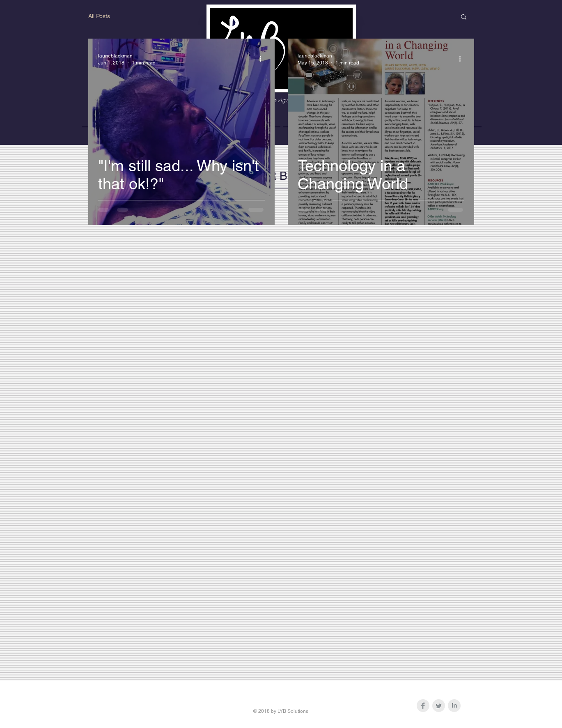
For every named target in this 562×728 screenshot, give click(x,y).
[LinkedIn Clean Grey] (454, 706)
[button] (464, 17)
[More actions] (264, 59)
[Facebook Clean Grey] (423, 706)
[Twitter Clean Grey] (439, 706)
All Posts (99, 16)
